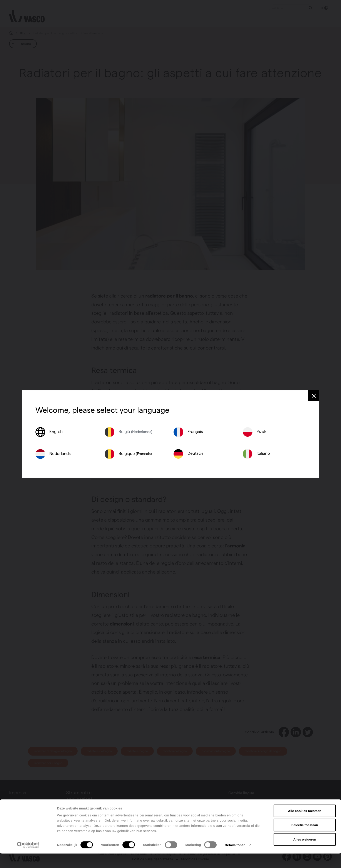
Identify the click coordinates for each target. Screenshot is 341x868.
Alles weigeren (305, 854)
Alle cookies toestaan (305, 825)
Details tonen (235, 859)
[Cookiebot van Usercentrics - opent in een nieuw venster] (28, 860)
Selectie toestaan (305, 840)
